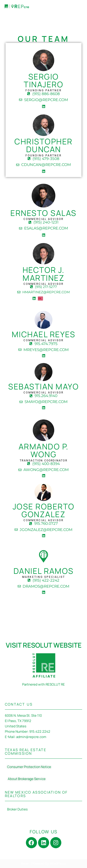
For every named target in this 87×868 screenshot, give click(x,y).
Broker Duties (17, 809)
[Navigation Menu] (78, 6)
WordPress (58, 863)
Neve (25, 863)
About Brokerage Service (26, 779)
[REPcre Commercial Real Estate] (17, 6)
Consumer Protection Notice (29, 767)
